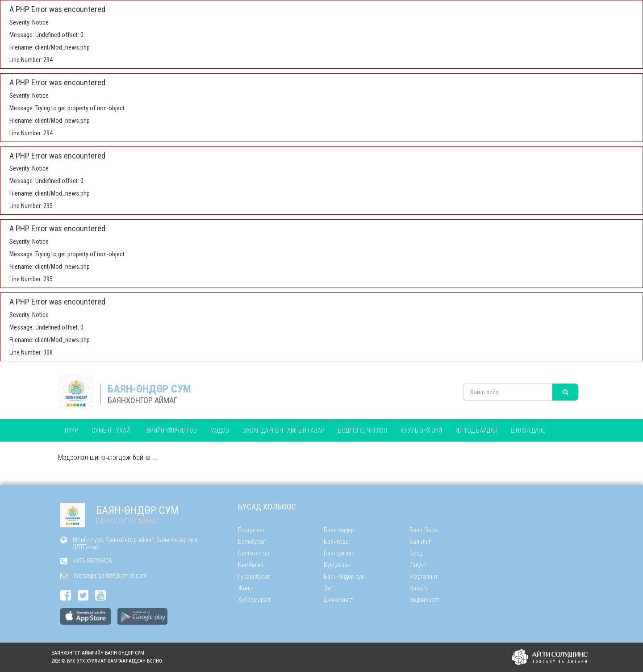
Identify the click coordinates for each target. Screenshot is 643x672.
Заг (328, 588)
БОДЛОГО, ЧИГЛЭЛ (363, 430)
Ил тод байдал (476, 430)
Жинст (246, 588)
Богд (415, 553)
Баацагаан (252, 530)
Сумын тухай (111, 430)
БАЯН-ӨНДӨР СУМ (149, 389)
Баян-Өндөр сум (344, 576)
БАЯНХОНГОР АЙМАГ (142, 400)
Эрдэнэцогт (424, 600)
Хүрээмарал (254, 600)
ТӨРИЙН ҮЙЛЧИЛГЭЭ (170, 430)
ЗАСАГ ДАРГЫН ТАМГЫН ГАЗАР (284, 430)
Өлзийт (419, 588)
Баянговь (336, 542)
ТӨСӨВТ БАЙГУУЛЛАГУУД (98, 453)
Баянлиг (420, 542)
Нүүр (71, 430)
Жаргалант (424, 576)
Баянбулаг (252, 542)
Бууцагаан (337, 565)
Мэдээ (220, 430)
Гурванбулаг (254, 576)
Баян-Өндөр (339, 530)
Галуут (418, 565)
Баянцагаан (339, 553)
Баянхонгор (254, 553)
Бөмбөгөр (251, 565)
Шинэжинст (338, 600)
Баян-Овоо (424, 530)
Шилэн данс (528, 430)
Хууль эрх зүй (421, 430)
